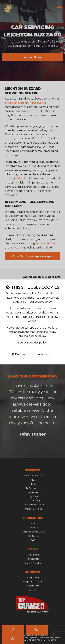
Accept (44, 354)
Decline (19, 354)
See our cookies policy (32, 343)
